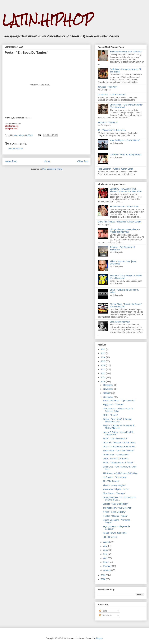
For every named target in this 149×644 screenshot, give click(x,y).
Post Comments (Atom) (52, 169)
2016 (103, 357)
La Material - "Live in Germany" (112, 95)
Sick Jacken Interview (120, 322)
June (106, 550)
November (108, 389)
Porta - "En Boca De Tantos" (116, 459)
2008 (103, 579)
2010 (103, 381)
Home (47, 161)
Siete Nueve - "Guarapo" (114, 493)
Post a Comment (16, 149)
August (107, 542)
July (105, 546)
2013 (103, 369)
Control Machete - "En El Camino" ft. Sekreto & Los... (119, 499)
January (107, 570)
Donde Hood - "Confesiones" (116, 455)
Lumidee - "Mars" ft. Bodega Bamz (126, 155)
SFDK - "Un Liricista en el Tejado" (118, 463)
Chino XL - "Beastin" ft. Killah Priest (119, 443)
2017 (103, 353)
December (108, 385)
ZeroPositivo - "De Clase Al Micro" (118, 451)
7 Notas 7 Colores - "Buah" (115, 516)
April (106, 558)
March (106, 562)
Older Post (83, 161)
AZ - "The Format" (111, 481)
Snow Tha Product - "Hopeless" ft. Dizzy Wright (119, 222)
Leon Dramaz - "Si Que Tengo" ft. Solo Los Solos (118, 410)
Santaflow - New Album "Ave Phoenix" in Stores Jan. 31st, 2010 (126, 190)
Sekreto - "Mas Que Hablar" (116, 504)
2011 (103, 377)
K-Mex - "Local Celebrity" (114, 512)
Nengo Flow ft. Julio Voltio (115, 533)
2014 (103, 365)
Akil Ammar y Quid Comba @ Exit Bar (120, 473)
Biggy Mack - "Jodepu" (113, 405)
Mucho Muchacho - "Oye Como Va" (119, 400)
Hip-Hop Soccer (110, 537)
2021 (103, 349)
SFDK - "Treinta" (110, 415)
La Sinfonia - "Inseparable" (115, 477)
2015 (103, 361)
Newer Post (11, 161)
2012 (103, 373)
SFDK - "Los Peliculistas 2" (115, 439)
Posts (103, 611)
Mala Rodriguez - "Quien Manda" (125, 140)
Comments (106, 615)
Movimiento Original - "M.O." (116, 489)
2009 (103, 575)
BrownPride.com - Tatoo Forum (124, 207)
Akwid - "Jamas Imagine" (114, 485)
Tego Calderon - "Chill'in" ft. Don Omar (115, 169)
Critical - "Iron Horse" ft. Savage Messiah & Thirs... (117, 420)
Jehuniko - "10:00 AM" (108, 122)
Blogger (99, 638)
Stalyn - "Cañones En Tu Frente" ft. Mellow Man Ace (119, 427)
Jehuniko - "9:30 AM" (107, 87)
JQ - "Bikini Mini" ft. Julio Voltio (112, 130)
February (108, 566)
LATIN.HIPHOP (48, 20)
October (107, 393)
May (105, 554)
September (109, 397)
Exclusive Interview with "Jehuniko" (126, 52)
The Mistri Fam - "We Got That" (117, 508)
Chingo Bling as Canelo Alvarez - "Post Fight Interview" (125, 231)
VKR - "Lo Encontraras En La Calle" (119, 447)
